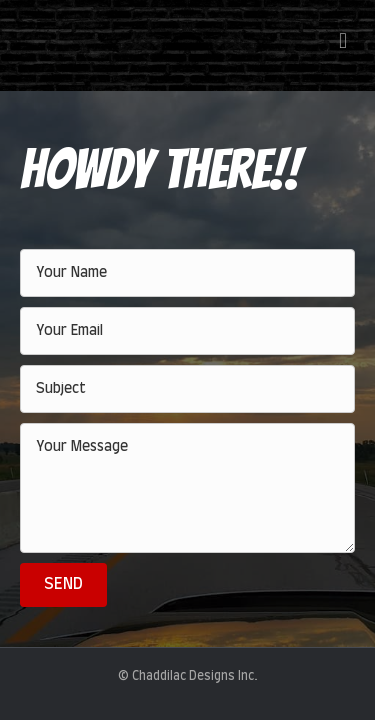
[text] (187, 273)
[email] (187, 331)
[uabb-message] (187, 488)
